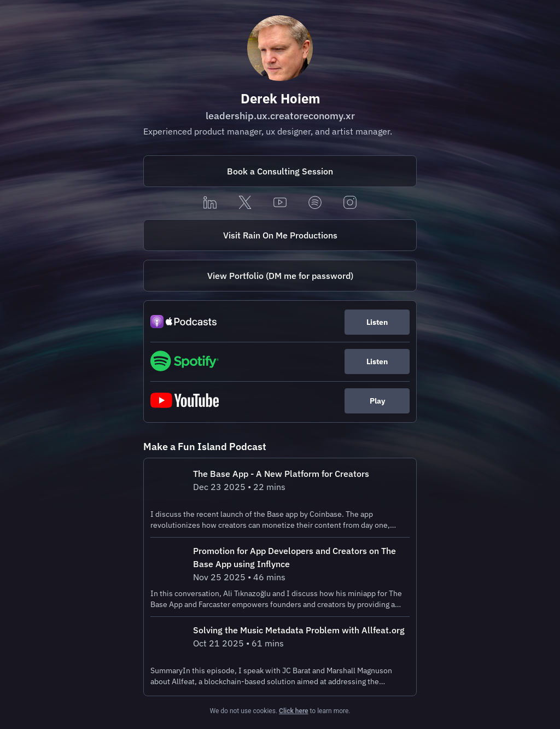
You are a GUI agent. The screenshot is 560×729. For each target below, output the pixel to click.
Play (377, 401)
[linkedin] (210, 203)
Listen (377, 322)
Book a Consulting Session (280, 171)
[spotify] (315, 203)
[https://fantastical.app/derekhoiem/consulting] (280, 171)
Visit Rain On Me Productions (280, 235)
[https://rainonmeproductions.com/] (280, 235)
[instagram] (350, 203)
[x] (245, 203)
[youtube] (280, 203)
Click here (293, 711)
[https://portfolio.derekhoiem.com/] (280, 276)
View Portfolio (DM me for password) (280, 276)
